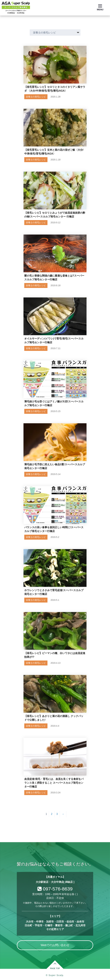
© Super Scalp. (55, 975)
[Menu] (100, 8)
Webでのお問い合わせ (55, 945)
